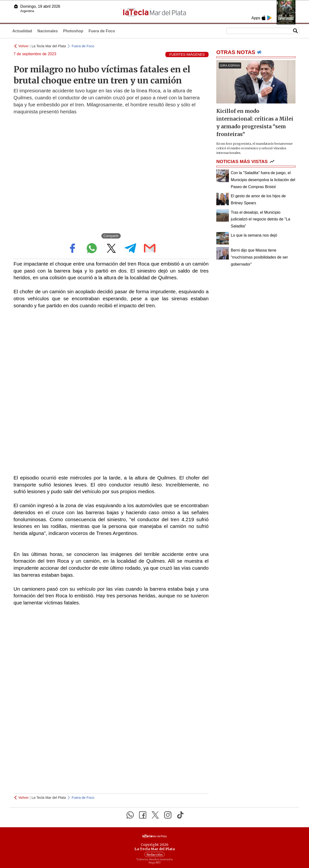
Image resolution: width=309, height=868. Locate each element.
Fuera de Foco (102, 31)
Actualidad (22, 31)
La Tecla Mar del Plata (49, 46)
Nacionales (48, 31)
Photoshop (73, 31)
